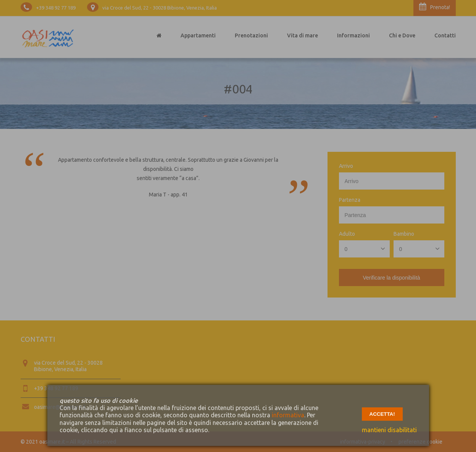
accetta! (382, 414)
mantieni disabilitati (389, 430)
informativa (288, 415)
